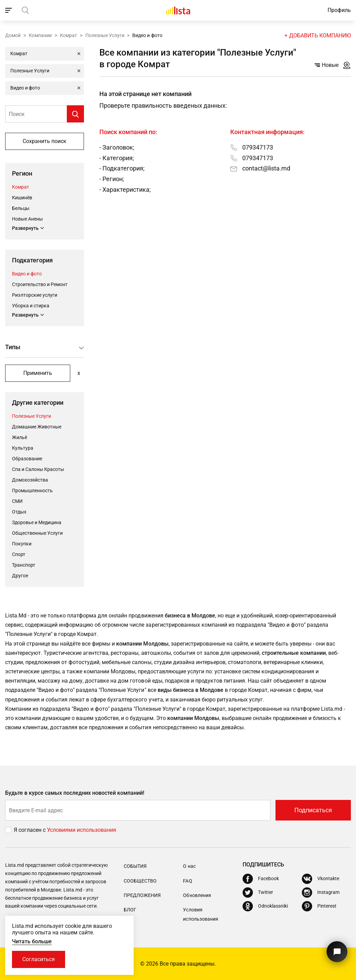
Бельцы (21, 208)
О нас (189, 866)
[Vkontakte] (321, 879)
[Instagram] (321, 893)
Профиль (339, 10)
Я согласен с (30, 830)
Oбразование (27, 459)
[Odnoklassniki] (265, 906)
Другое (20, 576)
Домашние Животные (37, 427)
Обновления (197, 895)
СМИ (17, 501)
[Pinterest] (319, 906)
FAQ (187, 881)
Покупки (22, 544)
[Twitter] (258, 893)
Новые (327, 65)
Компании (40, 35)
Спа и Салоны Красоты (38, 469)
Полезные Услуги (105, 35)
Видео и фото (27, 274)
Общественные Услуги (37, 533)
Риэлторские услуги (35, 295)
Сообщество (140, 881)
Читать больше (32, 941)
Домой (13, 35)
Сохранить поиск (45, 141)
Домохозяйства (30, 480)
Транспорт (24, 565)
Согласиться (39, 959)
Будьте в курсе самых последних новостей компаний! (75, 793)
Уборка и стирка (31, 306)
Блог (130, 910)
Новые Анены (27, 219)
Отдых (19, 512)
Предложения (142, 895)
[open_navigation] (9, 10)
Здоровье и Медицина (37, 522)
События (135, 866)
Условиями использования (82, 830)
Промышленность (32, 491)
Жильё (20, 437)
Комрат (69, 35)
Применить (38, 373)
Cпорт (19, 554)
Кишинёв (22, 198)
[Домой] (178, 10)
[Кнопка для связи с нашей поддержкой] (337, 952)
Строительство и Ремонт (40, 284)
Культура (23, 448)
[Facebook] (261, 879)
